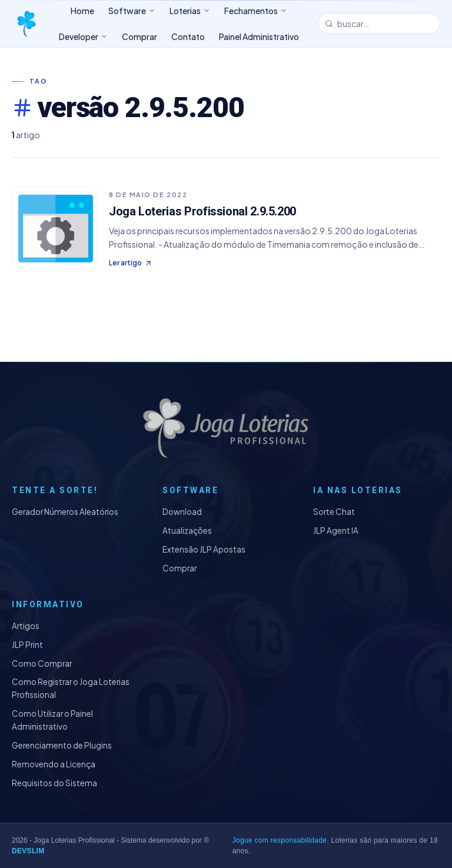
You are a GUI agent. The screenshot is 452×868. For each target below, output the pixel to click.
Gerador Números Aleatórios (65, 512)
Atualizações (187, 531)
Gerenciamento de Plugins (62, 745)
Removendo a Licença (54, 764)
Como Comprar (42, 664)
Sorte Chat (334, 512)
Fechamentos (256, 11)
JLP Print (27, 645)
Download (182, 512)
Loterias (190, 11)
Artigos (26, 626)
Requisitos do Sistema (54, 783)
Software (132, 11)
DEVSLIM (28, 851)
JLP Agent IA (336, 531)
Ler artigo (131, 263)
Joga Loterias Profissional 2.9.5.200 (202, 211)
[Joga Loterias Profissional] (26, 24)
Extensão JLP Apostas (204, 549)
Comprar (180, 568)
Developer (83, 36)
